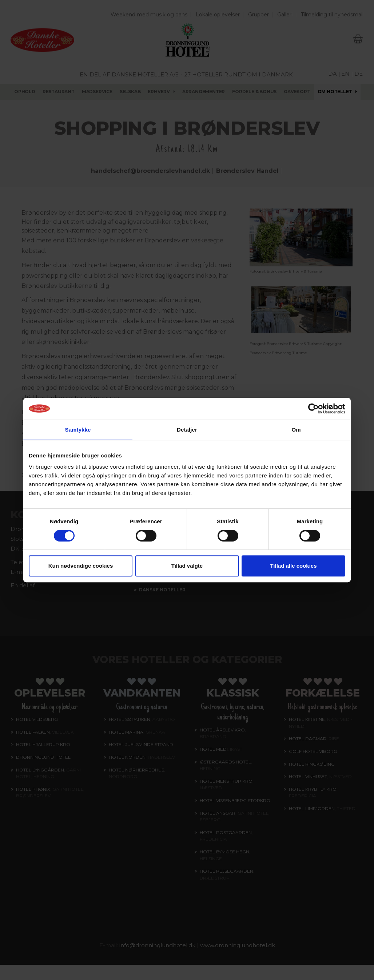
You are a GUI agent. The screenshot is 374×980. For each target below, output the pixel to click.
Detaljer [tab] (187, 430)
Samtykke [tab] (78, 430)
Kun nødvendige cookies (81, 566)
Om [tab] (296, 430)
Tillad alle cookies (293, 566)
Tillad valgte (187, 566)
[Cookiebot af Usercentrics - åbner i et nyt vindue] (313, 409)
